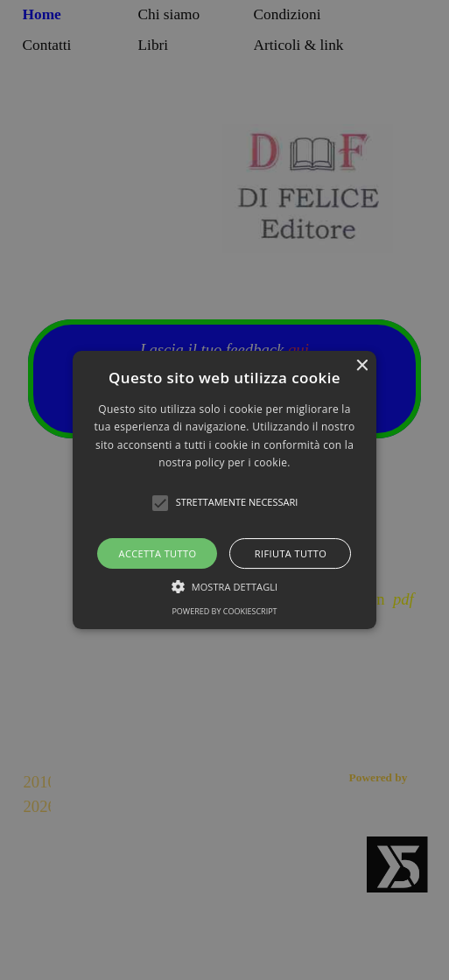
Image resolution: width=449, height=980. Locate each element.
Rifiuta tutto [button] (291, 553)
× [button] (361, 366)
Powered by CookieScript (224, 611)
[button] (225, 490)
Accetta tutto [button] (158, 553)
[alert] (224, 490)
